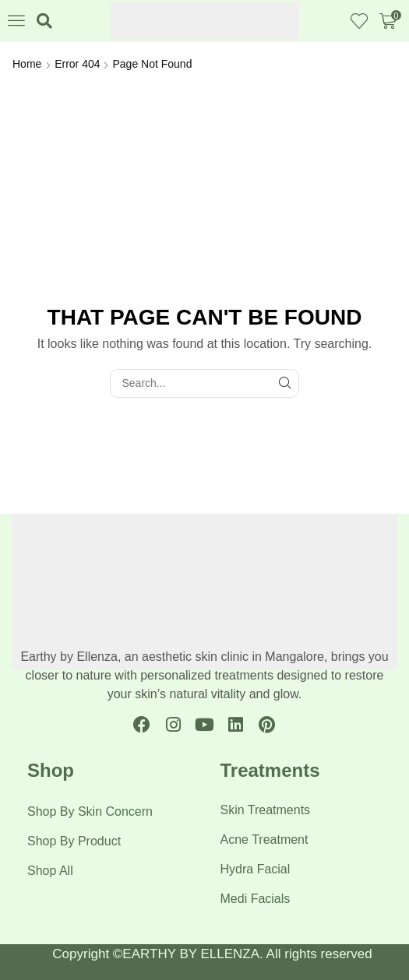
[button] (16, 20)
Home (27, 64)
